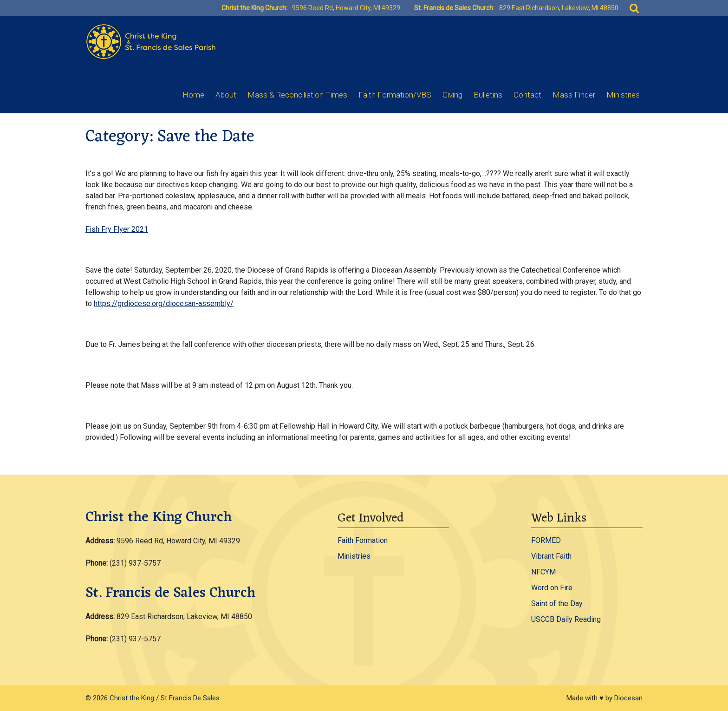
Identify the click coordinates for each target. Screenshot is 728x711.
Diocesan (628, 698)
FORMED (546, 540)
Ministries (623, 95)
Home (193, 95)
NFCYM (543, 572)
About (226, 95)
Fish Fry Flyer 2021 (117, 229)
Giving (452, 95)
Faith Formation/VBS (395, 95)
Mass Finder (574, 95)
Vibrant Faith (551, 556)
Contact (527, 95)
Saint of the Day (557, 603)
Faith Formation (363, 540)
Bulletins (488, 95)
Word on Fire (552, 588)
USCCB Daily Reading (566, 619)
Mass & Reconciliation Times (297, 95)
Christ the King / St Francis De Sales (165, 698)
